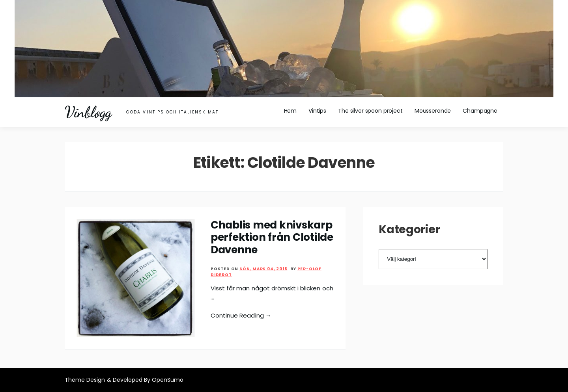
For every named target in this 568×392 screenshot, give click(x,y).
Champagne (480, 111)
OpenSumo (168, 380)
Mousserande (433, 111)
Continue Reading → (241, 315)
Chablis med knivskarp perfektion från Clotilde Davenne (272, 237)
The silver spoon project (370, 111)
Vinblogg (88, 112)
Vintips (317, 111)
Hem (291, 111)
